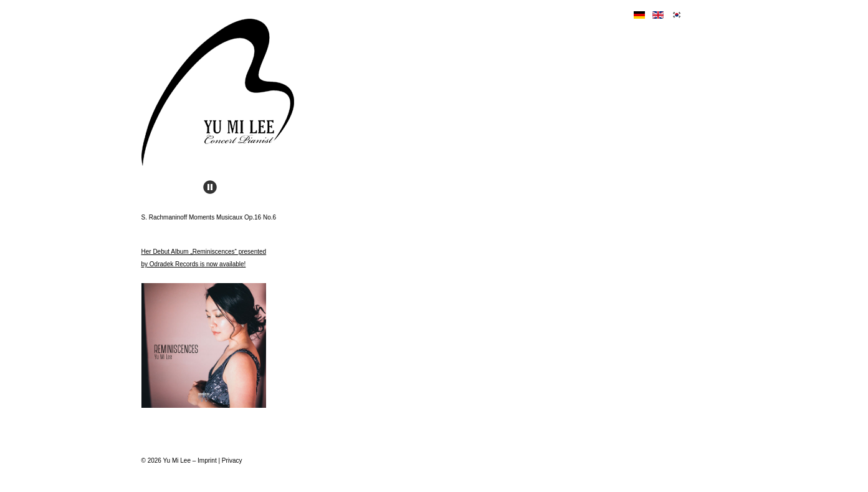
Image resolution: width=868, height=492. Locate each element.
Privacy (232, 461)
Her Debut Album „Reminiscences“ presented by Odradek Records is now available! (204, 328)
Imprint (207, 461)
